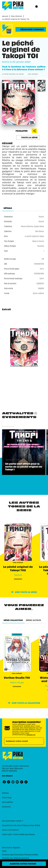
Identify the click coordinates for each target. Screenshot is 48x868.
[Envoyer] (41, 741)
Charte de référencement (16, 858)
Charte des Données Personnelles (20, 854)
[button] (31, 29)
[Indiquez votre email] (21, 741)
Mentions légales (11, 847)
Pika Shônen (17, 16)
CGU (4, 851)
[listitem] (4, 782)
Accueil (5, 16)
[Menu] (40, 7)
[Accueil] (13, 6)
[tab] (8, 208)
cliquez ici (31, 735)
